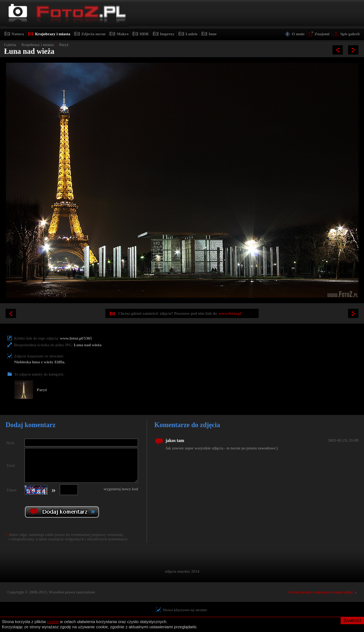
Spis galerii (350, 34)
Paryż (64, 45)
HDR (144, 34)
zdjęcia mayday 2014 (182, 571)
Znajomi (322, 34)
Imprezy (167, 34)
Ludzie (191, 34)
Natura (18, 34)
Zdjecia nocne (94, 34)
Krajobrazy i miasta (53, 34)
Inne (212, 34)
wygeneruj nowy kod (121, 489)
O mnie (298, 34)
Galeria (10, 45)
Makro (122, 34)
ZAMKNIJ (352, 620)
